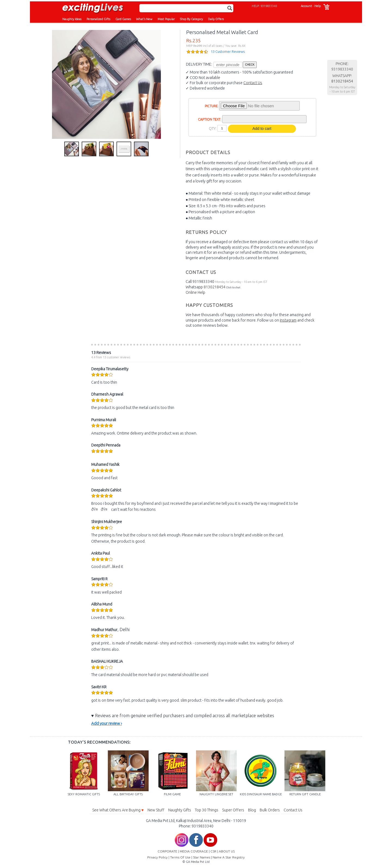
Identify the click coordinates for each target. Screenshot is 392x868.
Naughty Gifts (180, 810)
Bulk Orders (270, 810)
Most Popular (166, 19)
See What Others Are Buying (118, 810)
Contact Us (253, 83)
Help (318, 6)
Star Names (202, 857)
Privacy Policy (157, 857)
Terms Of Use (180, 857)
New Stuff (156, 810)
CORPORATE (167, 851)
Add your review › (107, 723)
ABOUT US (227, 851)
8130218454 (215, 287)
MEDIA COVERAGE (194, 851)
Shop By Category (191, 19)
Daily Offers (216, 19)
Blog (252, 810)
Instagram (288, 320)
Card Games (123, 19)
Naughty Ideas (72, 19)
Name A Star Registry (229, 857)
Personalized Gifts (98, 19)
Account (306, 6)
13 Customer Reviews (228, 51)
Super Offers (233, 810)
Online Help (195, 292)
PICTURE (211, 106)
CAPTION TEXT (209, 119)
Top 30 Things (207, 810)
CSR (213, 851)
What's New (144, 19)
